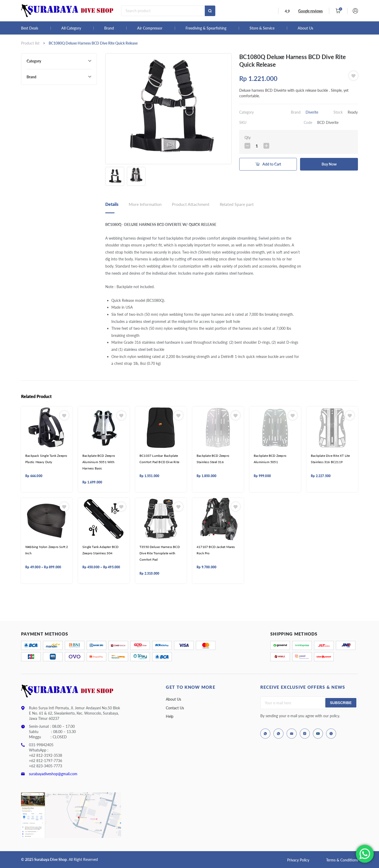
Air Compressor (150, 28)
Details (112, 204)
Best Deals (30, 28)
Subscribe (341, 703)
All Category (71, 28)
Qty (248, 137)
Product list (30, 43)
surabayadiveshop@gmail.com (53, 774)
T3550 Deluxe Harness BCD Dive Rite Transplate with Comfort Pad (160, 553)
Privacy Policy (298, 860)
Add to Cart (272, 164)
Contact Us (175, 708)
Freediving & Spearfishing (206, 28)
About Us (305, 28)
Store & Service (262, 28)
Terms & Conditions (342, 860)
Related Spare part (237, 204)
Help (170, 716)
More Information (145, 204)
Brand (109, 28)
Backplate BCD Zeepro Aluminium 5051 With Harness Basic (99, 462)
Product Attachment (191, 204)
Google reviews (310, 11)
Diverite (312, 112)
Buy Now (329, 164)
